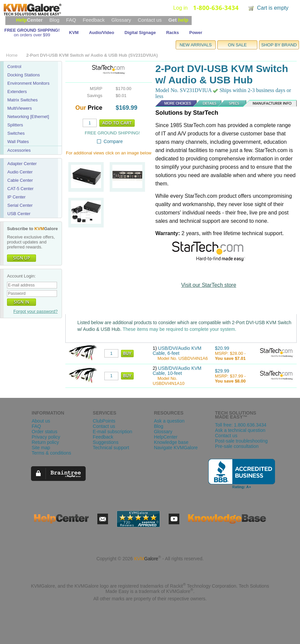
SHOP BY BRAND (279, 45)
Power (196, 33)
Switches (16, 133)
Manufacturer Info (269, 103)
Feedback (94, 20)
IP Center (16, 197)
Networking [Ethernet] (28, 117)
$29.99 (222, 371)
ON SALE (237, 45)
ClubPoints (104, 421)
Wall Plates (18, 142)
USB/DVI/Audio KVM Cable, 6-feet (177, 351)
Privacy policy (46, 437)
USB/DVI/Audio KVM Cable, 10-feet (177, 371)
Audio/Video (102, 33)
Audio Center (20, 172)
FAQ (71, 20)
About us (41, 421)
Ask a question (169, 421)
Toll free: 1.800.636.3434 (241, 425)
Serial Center (20, 205)
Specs (227, 103)
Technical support (111, 448)
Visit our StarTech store (208, 285)
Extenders (17, 92)
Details (197, 103)
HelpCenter (166, 437)
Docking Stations (24, 75)
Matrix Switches (22, 100)
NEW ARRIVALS (196, 45)
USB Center (19, 214)
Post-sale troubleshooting (241, 441)
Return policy (45, 442)
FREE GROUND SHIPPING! (32, 30)
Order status (44, 432)
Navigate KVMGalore (176, 448)
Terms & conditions (51, 453)
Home (12, 55)
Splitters (15, 125)
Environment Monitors (28, 83)
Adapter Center (22, 164)
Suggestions (105, 442)
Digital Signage (140, 33)
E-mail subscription (112, 432)
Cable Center (20, 180)
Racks (172, 33)
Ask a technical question (240, 430)
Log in (180, 8)
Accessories (19, 150)
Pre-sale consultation (237, 446)
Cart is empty (273, 8)
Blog (54, 20)
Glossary (121, 20)
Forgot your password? (35, 311)
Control (14, 67)
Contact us (150, 20)
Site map (41, 448)
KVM (74, 33)
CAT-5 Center (20, 189)
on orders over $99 (32, 35)
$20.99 (222, 348)
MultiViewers (19, 108)
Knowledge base (171, 442)
